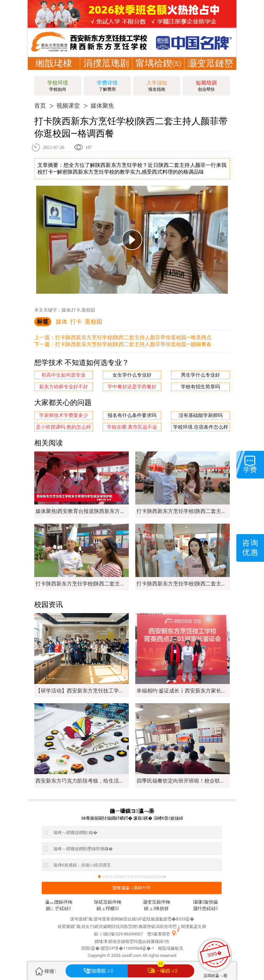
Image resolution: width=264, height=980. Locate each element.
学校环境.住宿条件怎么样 (201, 427)
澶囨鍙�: (91, 948)
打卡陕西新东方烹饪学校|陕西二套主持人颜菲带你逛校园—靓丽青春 (133, 344)
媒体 (62, 322)
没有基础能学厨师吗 (201, 416)
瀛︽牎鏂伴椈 (59, 902)
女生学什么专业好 (132, 375)
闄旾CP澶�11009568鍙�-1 (128, 948)
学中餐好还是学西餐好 (132, 387)
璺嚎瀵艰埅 (159, 934)
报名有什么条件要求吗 (132, 416)
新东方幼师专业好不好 (64, 387)
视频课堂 (68, 106)
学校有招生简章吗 (200, 387)
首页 (40, 106)
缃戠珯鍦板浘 (170, 948)
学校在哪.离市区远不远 (132, 427)
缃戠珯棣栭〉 (54, 70)
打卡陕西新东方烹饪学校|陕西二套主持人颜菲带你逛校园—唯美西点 (133, 337)
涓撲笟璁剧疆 (106, 70)
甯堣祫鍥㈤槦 (158, 70)
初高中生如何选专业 (63, 375)
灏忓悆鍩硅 (205, 909)
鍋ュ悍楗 (108, 909)
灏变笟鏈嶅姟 (211, 70)
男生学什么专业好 (200, 375)
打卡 (76, 322)
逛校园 (94, 322)
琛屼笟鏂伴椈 (108, 902)
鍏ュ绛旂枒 (156, 909)
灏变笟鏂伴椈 (156, 902)
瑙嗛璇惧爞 (205, 902)
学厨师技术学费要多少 (64, 416)
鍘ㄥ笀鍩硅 (58, 909)
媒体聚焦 (102, 106)
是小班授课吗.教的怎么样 (63, 427)
